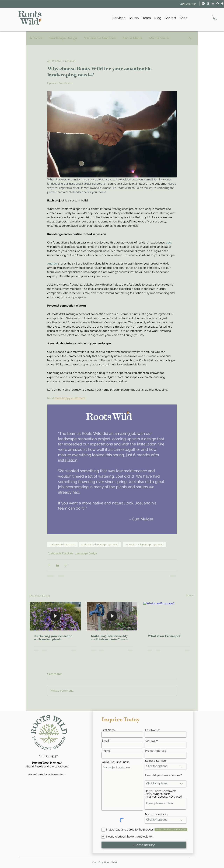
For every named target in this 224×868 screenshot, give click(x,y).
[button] (215, 18)
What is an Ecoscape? (164, 636)
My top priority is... (157, 814)
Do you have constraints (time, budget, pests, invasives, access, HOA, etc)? (164, 794)
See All (190, 595)
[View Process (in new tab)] (171, 830)
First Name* (109, 730)
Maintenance (159, 38)
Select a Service (155, 761)
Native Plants (132, 38)
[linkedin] (213, 4)
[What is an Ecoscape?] (169, 616)
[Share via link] (66, 565)
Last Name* (153, 730)
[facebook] (218, 4)
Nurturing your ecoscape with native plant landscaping (53, 638)
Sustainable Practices (100, 38)
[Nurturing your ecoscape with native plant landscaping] (55, 616)
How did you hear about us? (163, 775)
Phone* (106, 751)
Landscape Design (63, 38)
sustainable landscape (62, 544)
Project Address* (156, 751)
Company (151, 741)
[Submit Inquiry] (144, 845)
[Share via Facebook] (49, 565)
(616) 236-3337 (188, 4)
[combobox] (166, 755)
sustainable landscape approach (100, 544)
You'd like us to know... (116, 762)
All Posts (36, 38)
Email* (106, 741)
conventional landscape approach (144, 544)
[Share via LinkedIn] (57, 565)
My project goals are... (122, 787)
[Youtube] (203, 4)
